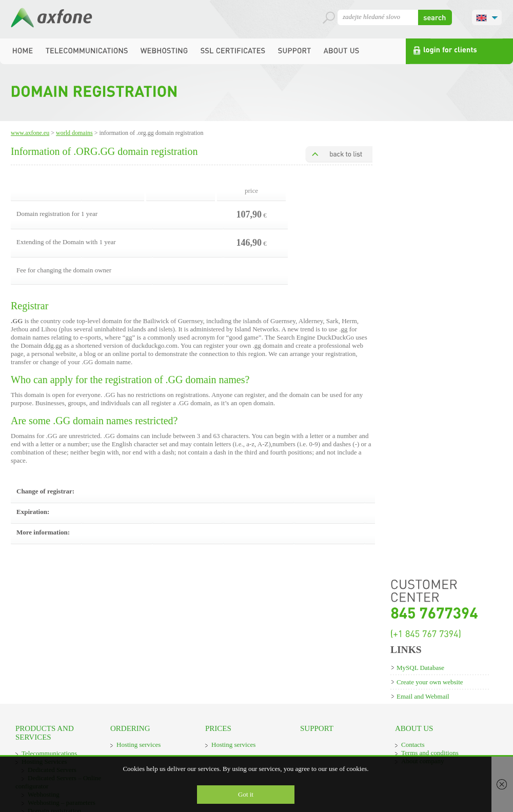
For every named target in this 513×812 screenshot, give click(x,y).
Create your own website (430, 682)
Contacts (413, 745)
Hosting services (139, 745)
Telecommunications (49, 753)
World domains (74, 133)
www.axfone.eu (30, 133)
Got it (246, 794)
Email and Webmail (423, 696)
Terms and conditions (430, 753)
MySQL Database (420, 668)
